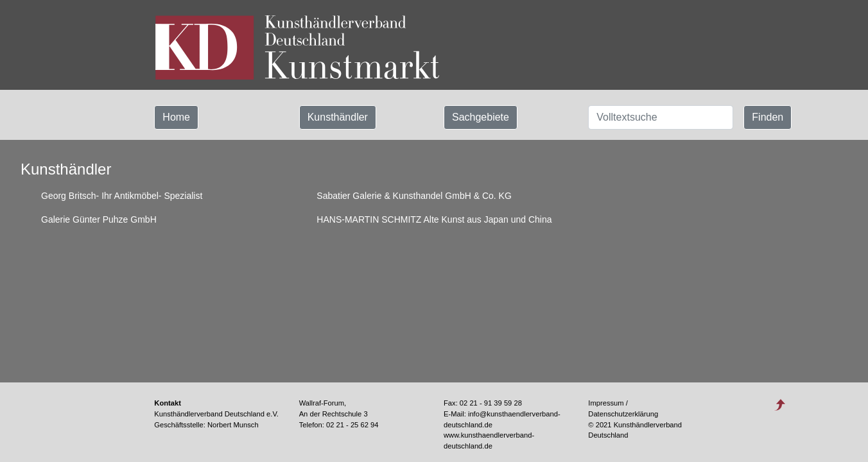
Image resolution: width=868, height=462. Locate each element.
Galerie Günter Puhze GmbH (99, 219)
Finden (768, 117)
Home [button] (176, 117)
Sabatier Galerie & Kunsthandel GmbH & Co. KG (414, 196)
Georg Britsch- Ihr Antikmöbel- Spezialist (122, 196)
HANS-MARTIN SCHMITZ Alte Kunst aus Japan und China (434, 219)
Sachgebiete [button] (481, 117)
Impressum (606, 403)
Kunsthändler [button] (338, 117)
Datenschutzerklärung (623, 414)
